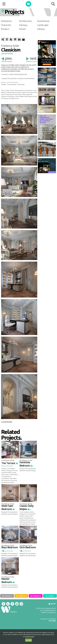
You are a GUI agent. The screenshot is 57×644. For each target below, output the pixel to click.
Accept (28, 640)
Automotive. (44, 21)
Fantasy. (23, 25)
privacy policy (30, 636)
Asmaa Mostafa (7, 53)
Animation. (7, 21)
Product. (5, 29)
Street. (23, 29)
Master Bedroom (8, 580)
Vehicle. (41, 29)
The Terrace (10, 463)
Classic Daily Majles (27, 507)
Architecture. (26, 21)
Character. (6, 25)
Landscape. (43, 25)
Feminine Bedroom (26, 464)
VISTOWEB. (52, 621)
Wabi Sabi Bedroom (8, 507)
